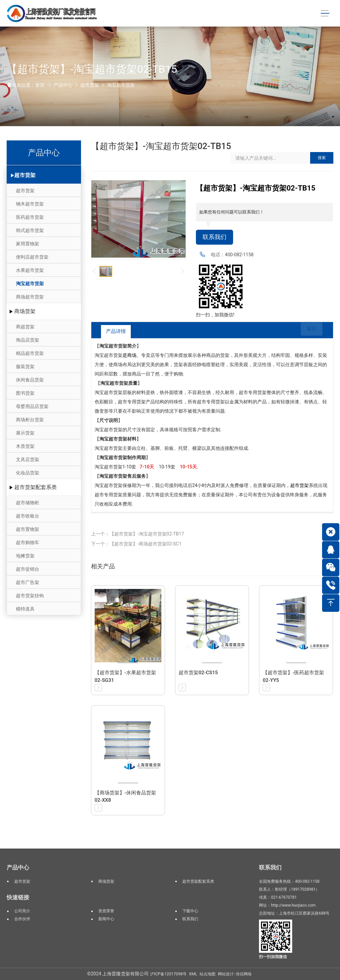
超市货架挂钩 (30, 596)
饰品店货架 (28, 340)
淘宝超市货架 (121, 85)
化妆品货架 (28, 473)
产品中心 (63, 85)
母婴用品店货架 (32, 406)
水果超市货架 (30, 270)
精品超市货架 (30, 353)
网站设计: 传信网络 (235, 974)
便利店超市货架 (32, 257)
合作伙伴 (22, 919)
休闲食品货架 (30, 380)
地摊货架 (25, 556)
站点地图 (208, 974)
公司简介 (22, 911)
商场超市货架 (30, 297)
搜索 (322, 158)
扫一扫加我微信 (273, 957)
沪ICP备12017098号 (168, 974)
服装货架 (25, 367)
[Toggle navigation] (325, 13)
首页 (40, 85)
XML (193, 974)
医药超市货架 (30, 217)
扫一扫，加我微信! (215, 315)
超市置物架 (28, 529)
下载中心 (190, 911)
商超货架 (25, 327)
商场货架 (25, 311)
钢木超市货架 (30, 204)
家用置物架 (28, 244)
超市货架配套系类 (36, 487)
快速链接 (18, 897)
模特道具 (25, 609)
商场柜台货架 (30, 420)
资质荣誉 (106, 911)
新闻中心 (106, 919)
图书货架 (25, 393)
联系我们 (214, 237)
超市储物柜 (28, 503)
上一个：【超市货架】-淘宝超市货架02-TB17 (137, 534)
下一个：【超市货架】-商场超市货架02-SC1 (136, 544)
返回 (307, 331)
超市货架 (90, 85)
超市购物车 (28, 542)
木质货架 (25, 446)
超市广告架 (28, 582)
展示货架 (25, 433)
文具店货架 (28, 459)
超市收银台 (28, 516)
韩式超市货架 (30, 230)
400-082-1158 (239, 255)
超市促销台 (28, 569)
